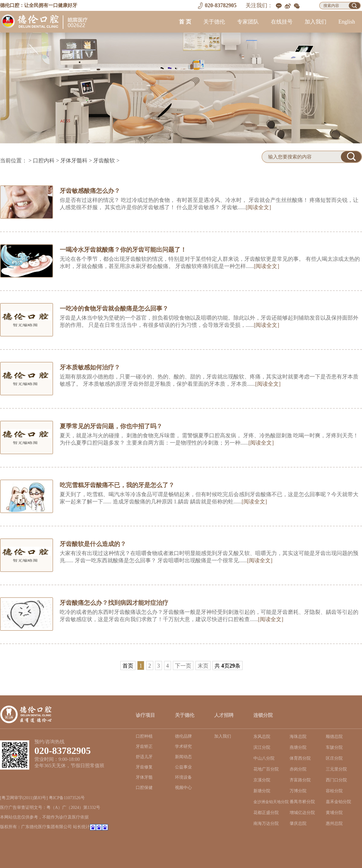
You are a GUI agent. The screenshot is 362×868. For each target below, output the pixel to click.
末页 (203, 666)
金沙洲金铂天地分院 (271, 802)
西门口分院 (336, 780)
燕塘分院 (298, 747)
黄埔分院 (334, 813)
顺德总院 (334, 737)
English (347, 22)
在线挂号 (282, 22)
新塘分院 (262, 791)
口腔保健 (144, 788)
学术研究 (183, 747)
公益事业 (183, 767)
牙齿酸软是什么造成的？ (93, 544)
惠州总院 (334, 823)
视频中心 (183, 788)
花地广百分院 (266, 769)
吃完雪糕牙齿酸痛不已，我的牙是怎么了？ (117, 485)
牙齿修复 (144, 767)
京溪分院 (262, 780)
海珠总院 (298, 737)
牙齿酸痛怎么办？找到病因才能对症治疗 (114, 603)
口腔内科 (44, 161)
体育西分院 (300, 758)
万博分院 (298, 791)
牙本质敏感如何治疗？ (90, 367)
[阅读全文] (259, 207)
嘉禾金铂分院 (338, 802)
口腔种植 (144, 736)
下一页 (183, 666)
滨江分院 (262, 747)
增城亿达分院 (302, 813)
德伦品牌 (183, 736)
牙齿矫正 (144, 747)
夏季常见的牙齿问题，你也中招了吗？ (111, 426)
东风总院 (262, 737)
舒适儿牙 (144, 757)
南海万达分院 (266, 823)
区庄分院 (334, 758)
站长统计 (81, 827)
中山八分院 (264, 758)
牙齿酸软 (104, 161)
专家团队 (248, 22)
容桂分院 (334, 791)
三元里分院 (336, 769)
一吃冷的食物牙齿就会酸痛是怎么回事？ (114, 308)
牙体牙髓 (144, 777)
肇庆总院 (298, 823)
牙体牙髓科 (74, 161)
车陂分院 (334, 747)
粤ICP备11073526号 (67, 798)
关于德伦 (214, 22)
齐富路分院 (300, 780)
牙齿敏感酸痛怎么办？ (90, 191)
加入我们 (316, 22)
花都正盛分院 (266, 813)
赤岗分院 (298, 769)
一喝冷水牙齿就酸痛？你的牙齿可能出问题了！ (123, 250)
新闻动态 (183, 757)
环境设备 (183, 777)
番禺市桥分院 (302, 802)
